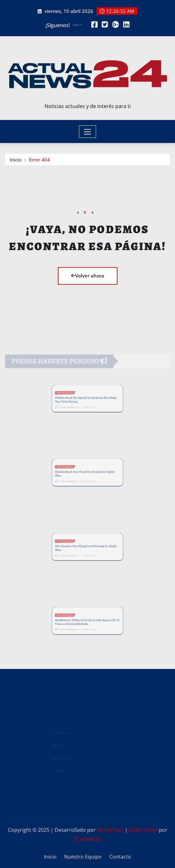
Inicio (16, 161)
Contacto (120, 857)
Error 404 (39, 161)
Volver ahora (88, 276)
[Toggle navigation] (88, 132)
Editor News (143, 830)
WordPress (110, 830)
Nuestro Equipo (83, 857)
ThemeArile (87, 839)
